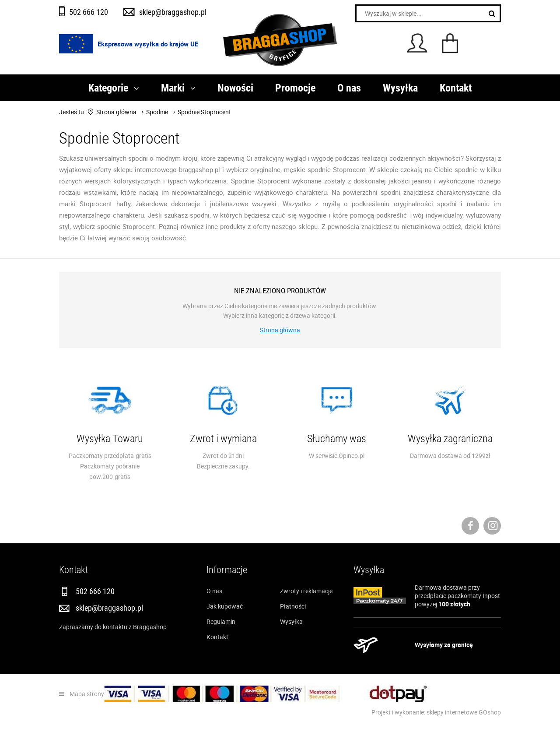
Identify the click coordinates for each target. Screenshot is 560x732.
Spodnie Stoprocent (204, 112)
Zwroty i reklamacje (306, 591)
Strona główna (116, 112)
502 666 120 (89, 12)
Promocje (295, 88)
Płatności (293, 606)
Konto (417, 43)
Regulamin (221, 621)
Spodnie (157, 112)
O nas (349, 88)
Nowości (235, 88)
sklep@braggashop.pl (173, 12)
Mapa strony (87, 694)
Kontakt (456, 88)
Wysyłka (400, 88)
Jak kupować (225, 606)
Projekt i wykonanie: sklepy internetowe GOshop (436, 712)
